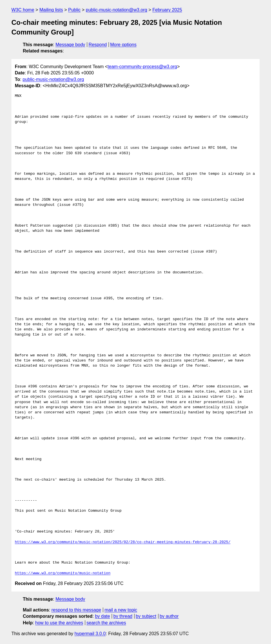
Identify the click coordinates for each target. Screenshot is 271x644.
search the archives (106, 623)
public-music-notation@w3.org (116, 10)
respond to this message (76, 610)
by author (169, 616)
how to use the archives (59, 623)
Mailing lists (51, 10)
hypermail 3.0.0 (90, 634)
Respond (98, 45)
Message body (70, 45)
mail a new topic (121, 610)
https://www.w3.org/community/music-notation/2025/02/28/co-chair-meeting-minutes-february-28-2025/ (123, 542)
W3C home (23, 10)
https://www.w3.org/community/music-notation (63, 573)
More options (124, 45)
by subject (146, 616)
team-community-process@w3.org (142, 67)
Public (74, 10)
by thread (123, 616)
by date (102, 616)
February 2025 (167, 10)
